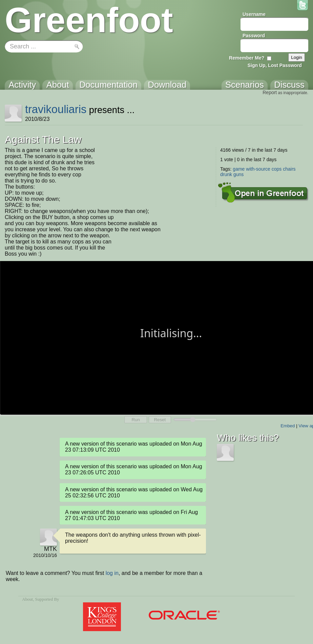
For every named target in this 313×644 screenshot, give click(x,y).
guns (238, 174)
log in (112, 573)
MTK (50, 549)
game (239, 169)
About (27, 599)
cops (277, 169)
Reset (160, 420)
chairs (289, 169)
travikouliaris (56, 109)
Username (254, 14)
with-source (258, 169)
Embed (288, 426)
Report (270, 92)
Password (254, 36)
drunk (226, 174)
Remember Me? (247, 58)
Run (135, 420)
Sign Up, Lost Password (275, 65)
